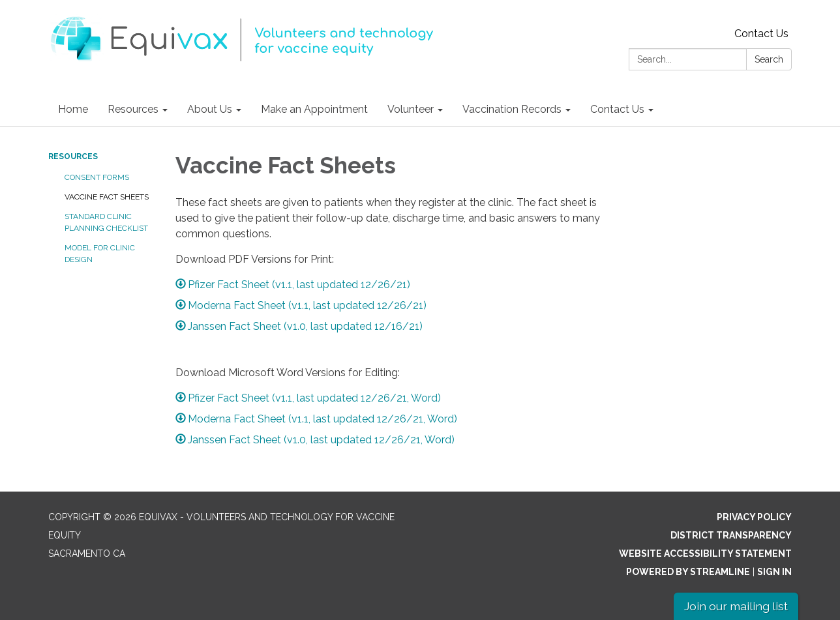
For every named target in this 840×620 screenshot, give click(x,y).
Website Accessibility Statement (705, 554)
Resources (73, 156)
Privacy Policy (754, 517)
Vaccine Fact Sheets (107, 197)
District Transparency (731, 535)
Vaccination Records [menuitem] (512, 109)
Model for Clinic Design (100, 254)
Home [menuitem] (73, 109)
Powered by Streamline (688, 572)
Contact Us (761, 34)
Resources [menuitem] (133, 109)
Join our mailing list (736, 606)
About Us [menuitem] (210, 109)
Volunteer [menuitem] (411, 109)
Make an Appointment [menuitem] (314, 109)
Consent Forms (97, 177)
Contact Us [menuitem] (617, 109)
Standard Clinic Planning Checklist (106, 222)
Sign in (774, 572)
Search (769, 59)
